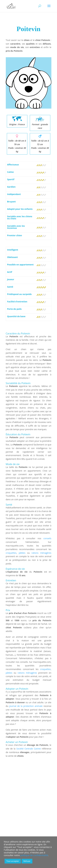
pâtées (22, 553)
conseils (47, 538)
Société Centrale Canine (29, 749)
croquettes (11, 553)
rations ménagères (41, 553)
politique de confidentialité (34, 855)
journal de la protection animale (26, 706)
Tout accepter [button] (13, 861)
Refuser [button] (27, 861)
